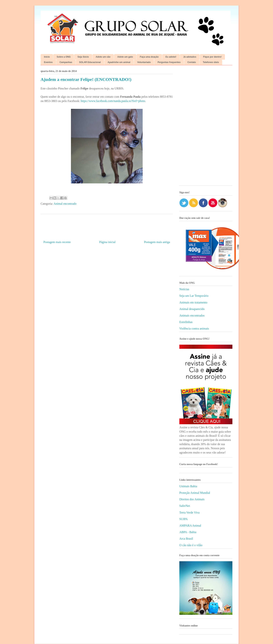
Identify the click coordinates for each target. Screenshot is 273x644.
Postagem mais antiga (157, 242)
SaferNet (185, 506)
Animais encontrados (192, 315)
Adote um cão (103, 57)
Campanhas (66, 62)
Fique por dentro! (212, 57)
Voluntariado (144, 62)
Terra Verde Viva (189, 512)
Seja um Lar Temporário (194, 296)
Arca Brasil (186, 539)
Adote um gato (125, 57)
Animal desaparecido (192, 309)
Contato (192, 62)
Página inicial (107, 242)
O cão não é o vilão (191, 545)
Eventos (48, 62)
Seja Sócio (83, 57)
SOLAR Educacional (90, 62)
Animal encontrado (65, 204)
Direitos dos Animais (192, 499)
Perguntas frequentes (169, 62)
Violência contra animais (194, 329)
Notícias (184, 289)
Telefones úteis (211, 62)
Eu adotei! (171, 57)
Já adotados (190, 57)
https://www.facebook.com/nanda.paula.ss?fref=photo (113, 101)
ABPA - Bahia (188, 532)
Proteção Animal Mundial (195, 493)
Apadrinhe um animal (119, 62)
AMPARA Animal (190, 526)
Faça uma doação (149, 57)
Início (47, 57)
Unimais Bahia (188, 486)
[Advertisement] (206, 127)
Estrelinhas (186, 322)
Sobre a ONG (64, 57)
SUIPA (184, 519)
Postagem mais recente (57, 242)
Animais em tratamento (193, 302)
